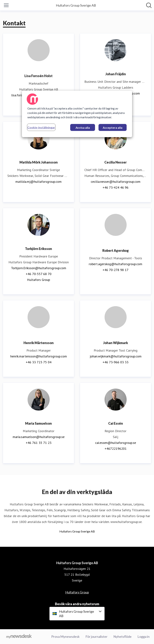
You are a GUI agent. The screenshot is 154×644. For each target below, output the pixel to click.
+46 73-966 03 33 (116, 362)
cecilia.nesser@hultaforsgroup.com (116, 182)
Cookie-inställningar (41, 127)
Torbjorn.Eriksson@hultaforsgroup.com (39, 268)
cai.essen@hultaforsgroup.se (116, 443)
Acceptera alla (113, 128)
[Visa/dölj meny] (6, 5)
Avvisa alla (83, 128)
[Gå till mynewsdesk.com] (19, 637)
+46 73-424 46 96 (116, 187)
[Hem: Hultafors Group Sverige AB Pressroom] (76, 5)
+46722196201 (116, 449)
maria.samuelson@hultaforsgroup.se (39, 437)
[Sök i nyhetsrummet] (149, 5)
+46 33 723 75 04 (39, 362)
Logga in (144, 636)
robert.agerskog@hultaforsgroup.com (116, 264)
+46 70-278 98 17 (116, 270)
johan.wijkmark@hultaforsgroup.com (116, 356)
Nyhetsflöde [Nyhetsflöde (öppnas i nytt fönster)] (122, 636)
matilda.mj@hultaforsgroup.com (38, 182)
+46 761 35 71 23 (39, 443)
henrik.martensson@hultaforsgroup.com (39, 356)
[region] (77, 114)
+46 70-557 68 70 (39, 274)
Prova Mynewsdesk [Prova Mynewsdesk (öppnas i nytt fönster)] (65, 636)
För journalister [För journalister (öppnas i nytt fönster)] (96, 636)
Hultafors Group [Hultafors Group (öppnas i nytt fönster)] (38, 280)
